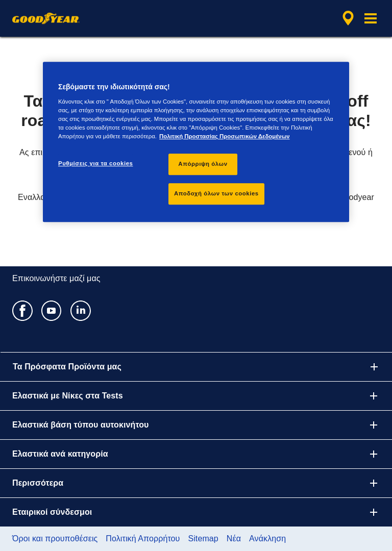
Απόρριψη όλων (203, 164)
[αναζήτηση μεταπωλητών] (347, 18)
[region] (196, 142)
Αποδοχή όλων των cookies (216, 193)
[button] (371, 18)
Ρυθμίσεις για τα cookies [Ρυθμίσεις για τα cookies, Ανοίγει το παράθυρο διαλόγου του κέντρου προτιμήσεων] (95, 163)
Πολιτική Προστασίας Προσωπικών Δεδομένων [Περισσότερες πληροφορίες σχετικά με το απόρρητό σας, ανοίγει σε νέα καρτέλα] (225, 136)
